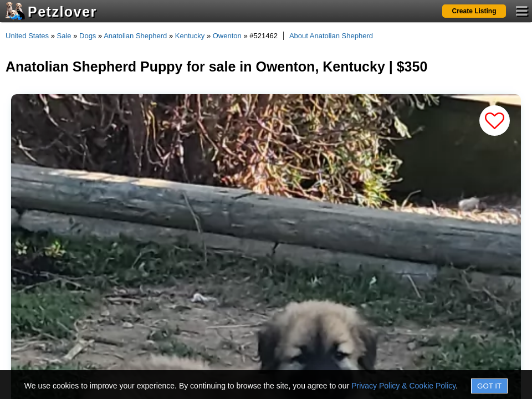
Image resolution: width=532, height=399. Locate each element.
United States (27, 36)
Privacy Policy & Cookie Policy (403, 386)
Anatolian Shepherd (135, 36)
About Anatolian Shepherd (331, 36)
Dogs (88, 36)
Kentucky (190, 36)
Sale (64, 36)
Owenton (227, 36)
